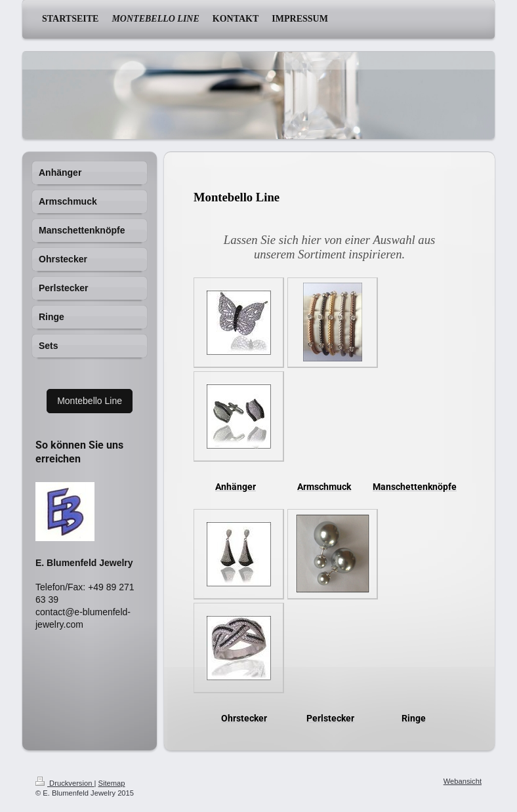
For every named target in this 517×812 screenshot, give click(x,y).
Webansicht (463, 781)
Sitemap (112, 783)
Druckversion (65, 783)
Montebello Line (90, 401)
